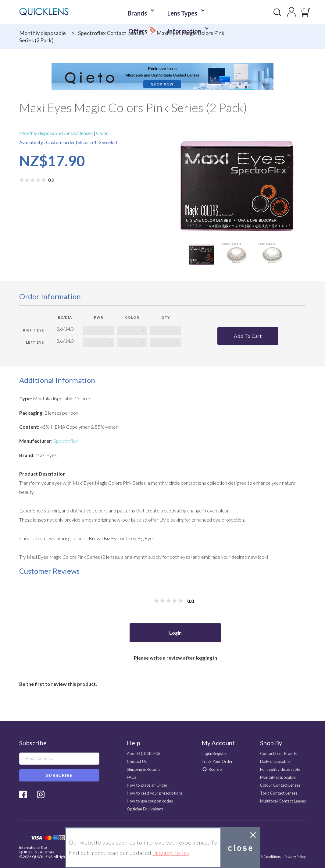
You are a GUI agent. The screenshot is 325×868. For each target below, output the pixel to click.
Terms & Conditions (265, 857)
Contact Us (137, 761)
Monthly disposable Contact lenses (56, 133)
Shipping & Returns (144, 769)
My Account (218, 743)
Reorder (216, 769)
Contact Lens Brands (278, 753)
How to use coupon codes (150, 801)
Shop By (271, 743)
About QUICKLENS (144, 753)
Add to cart (248, 336)
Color (102, 133)
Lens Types (163, 12)
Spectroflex (66, 441)
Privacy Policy (295, 857)
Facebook (23, 794)
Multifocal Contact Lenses (283, 801)
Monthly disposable (43, 33)
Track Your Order (217, 761)
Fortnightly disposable (280, 769)
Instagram (41, 794)
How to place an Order (147, 785)
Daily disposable (275, 761)
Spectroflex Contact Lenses (111, 33)
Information (164, 22)
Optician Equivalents (145, 809)
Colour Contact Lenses (280, 785)
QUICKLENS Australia (37, 852)
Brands (124, 12)
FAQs (132, 777)
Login (175, 633)
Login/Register (214, 753)
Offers (203, 11)
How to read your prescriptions (155, 793)
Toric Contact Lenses (279, 793)
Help (134, 743)
